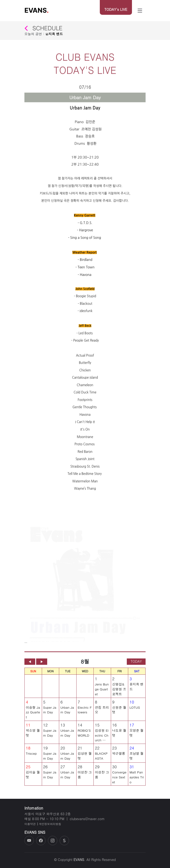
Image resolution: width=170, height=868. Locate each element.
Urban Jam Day (67, 712)
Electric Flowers (85, 712)
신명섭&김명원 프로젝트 (119, 691)
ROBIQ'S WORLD (84, 735)
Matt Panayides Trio (137, 779)
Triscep (31, 755)
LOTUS (135, 709)
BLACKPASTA (101, 758)
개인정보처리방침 (50, 824)
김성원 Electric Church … (102, 737)
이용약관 (30, 824)
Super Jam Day (50, 712)
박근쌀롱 (119, 755)
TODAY (136, 663)
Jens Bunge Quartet (102, 691)
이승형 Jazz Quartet (33, 714)
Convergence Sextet (119, 779)
